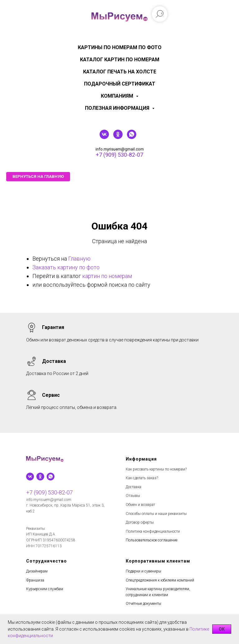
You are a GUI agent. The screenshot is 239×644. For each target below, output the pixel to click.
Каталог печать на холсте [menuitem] (120, 72)
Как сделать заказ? (142, 478)
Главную (79, 259)
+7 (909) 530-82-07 (119, 155)
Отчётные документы (143, 604)
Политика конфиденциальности (153, 531)
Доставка (134, 487)
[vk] (104, 137)
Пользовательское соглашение (152, 540)
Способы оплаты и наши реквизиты (156, 514)
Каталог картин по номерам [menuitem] (120, 60)
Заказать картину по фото (66, 267)
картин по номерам (107, 276)
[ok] (118, 137)
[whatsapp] (132, 137)
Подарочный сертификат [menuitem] (120, 84)
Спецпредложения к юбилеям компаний (160, 580)
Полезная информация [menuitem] (118, 108)
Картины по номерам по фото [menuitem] (120, 47)
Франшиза (35, 580)
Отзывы (133, 496)
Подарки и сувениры (143, 571)
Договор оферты (140, 522)
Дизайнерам (37, 571)
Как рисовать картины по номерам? (156, 469)
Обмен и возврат (140, 505)
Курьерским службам (45, 589)
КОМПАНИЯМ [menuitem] (118, 96)
